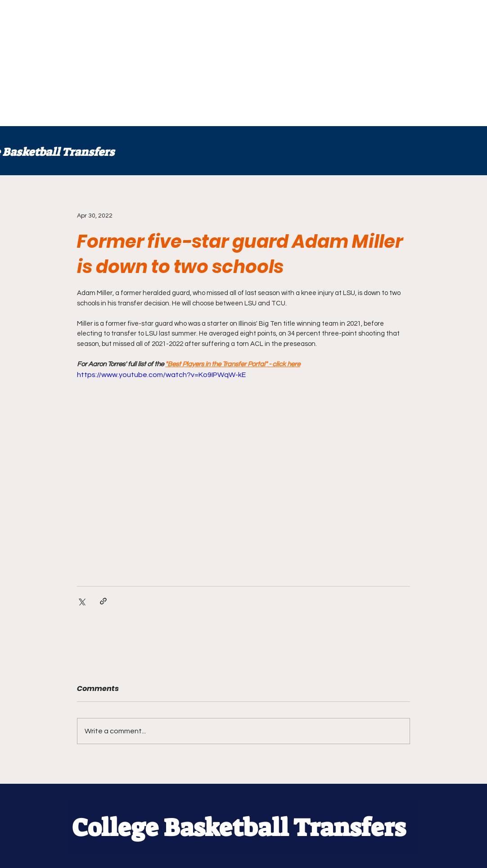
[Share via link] (103, 601)
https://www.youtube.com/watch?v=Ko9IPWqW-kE (161, 375)
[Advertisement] (243, 63)
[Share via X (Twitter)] (81, 601)
